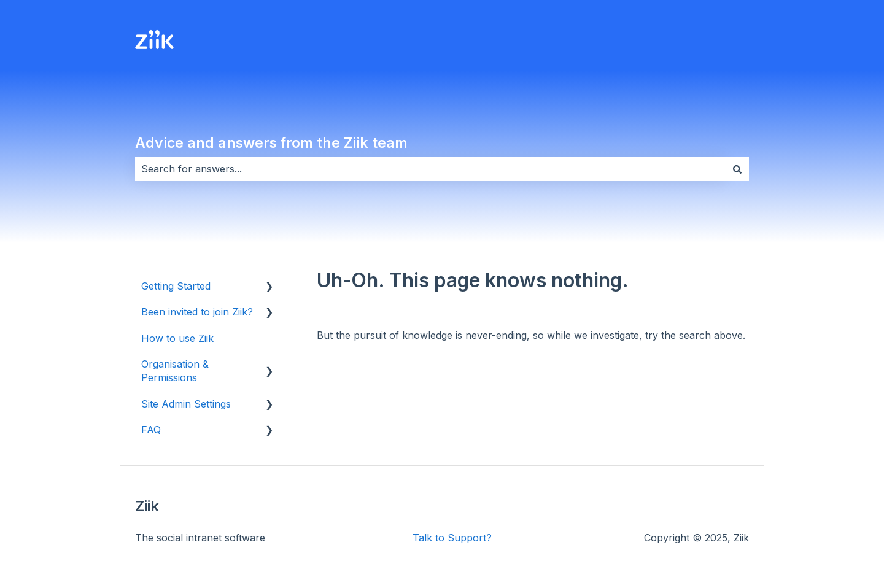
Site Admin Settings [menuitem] (186, 404)
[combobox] (430, 169)
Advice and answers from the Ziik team (271, 143)
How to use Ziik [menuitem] (177, 338)
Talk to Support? (452, 538)
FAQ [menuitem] (151, 430)
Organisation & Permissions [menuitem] (175, 371)
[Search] (737, 169)
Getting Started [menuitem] (176, 286)
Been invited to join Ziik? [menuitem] (197, 312)
